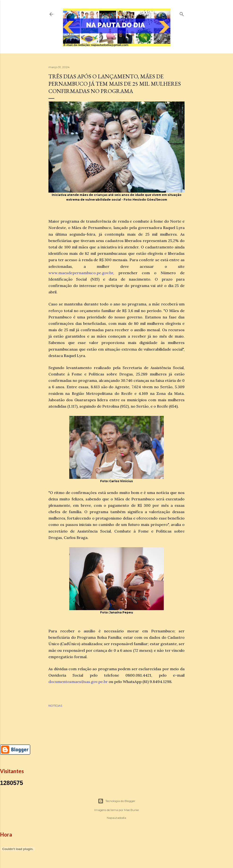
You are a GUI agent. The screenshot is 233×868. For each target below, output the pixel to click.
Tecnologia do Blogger (117, 801)
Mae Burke (131, 810)
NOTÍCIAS (55, 706)
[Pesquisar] (182, 13)
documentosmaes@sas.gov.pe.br (78, 682)
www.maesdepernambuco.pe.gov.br (81, 273)
